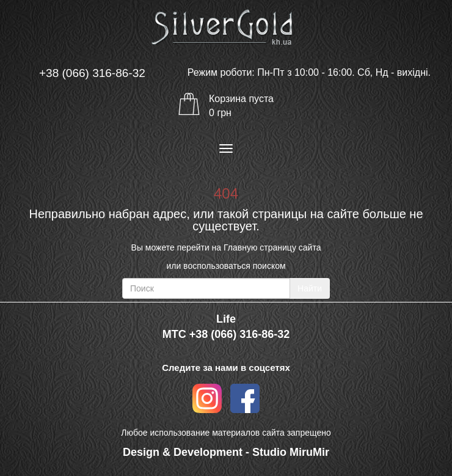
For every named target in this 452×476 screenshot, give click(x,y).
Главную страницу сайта (272, 247)
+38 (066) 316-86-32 (92, 73)
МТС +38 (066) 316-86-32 (226, 334)
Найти (310, 288)
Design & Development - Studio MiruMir (226, 452)
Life (226, 319)
